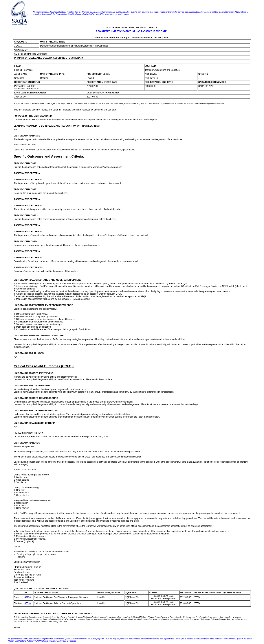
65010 (28, 603)
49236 (28, 597)
